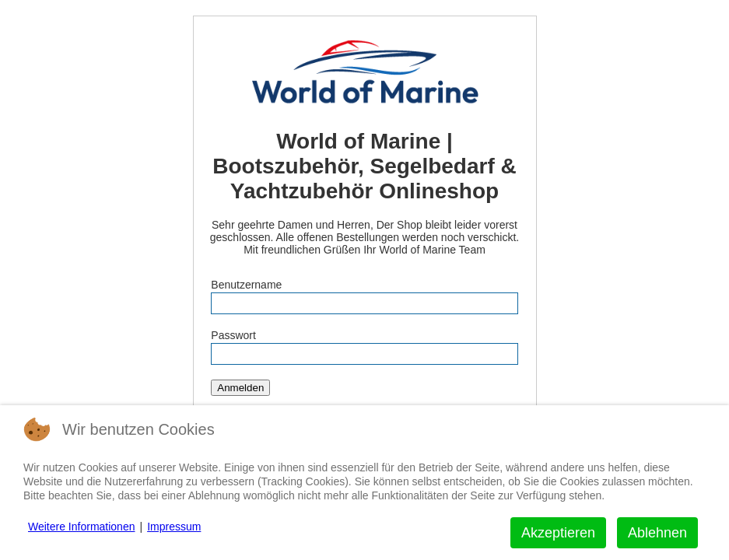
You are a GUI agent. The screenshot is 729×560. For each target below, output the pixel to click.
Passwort (233, 335)
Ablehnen (657, 533)
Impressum (174, 527)
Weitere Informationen (81, 527)
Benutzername (246, 285)
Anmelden (240, 388)
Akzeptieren (558, 533)
